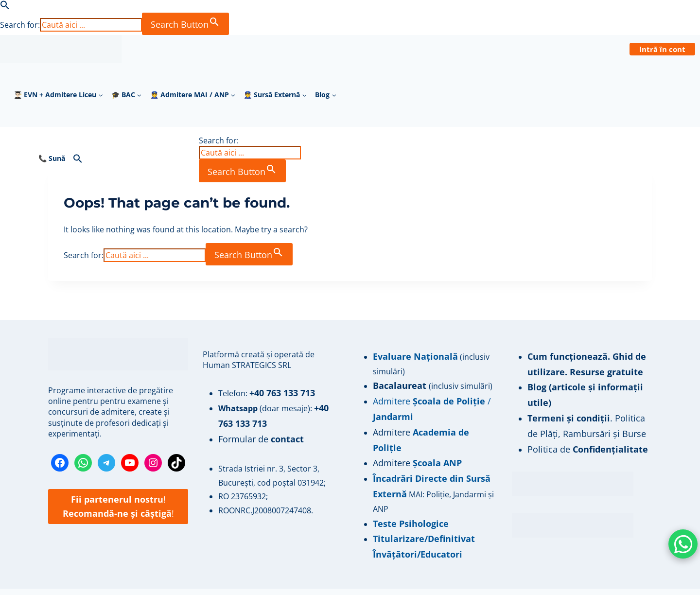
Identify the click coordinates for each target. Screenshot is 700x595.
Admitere (391, 425)
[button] (5, 7)
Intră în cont (662, 49)
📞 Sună (52, 158)
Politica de (581, 425)
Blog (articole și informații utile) (589, 384)
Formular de (257, 434)
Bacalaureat (398, 384)
